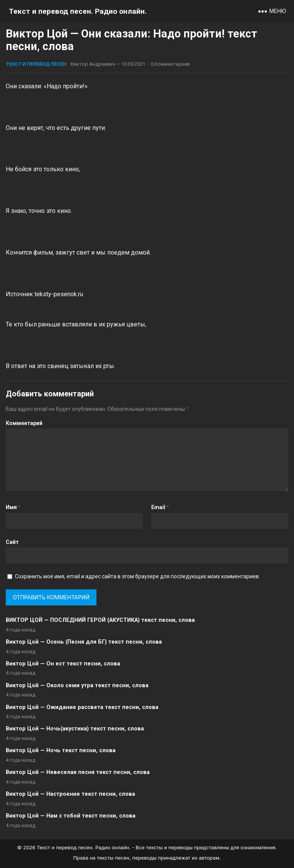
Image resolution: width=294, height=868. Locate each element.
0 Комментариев (170, 64)
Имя (13, 507)
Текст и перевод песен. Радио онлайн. (78, 11)
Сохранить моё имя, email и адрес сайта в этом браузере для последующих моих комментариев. (137, 576)
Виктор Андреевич (93, 64)
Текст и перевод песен (36, 64)
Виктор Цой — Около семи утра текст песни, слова (77, 685)
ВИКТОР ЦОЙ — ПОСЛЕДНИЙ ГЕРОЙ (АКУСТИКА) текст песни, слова (100, 620)
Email (160, 507)
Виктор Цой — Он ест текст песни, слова (63, 664)
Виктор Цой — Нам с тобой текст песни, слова (71, 816)
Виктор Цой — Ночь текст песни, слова (61, 750)
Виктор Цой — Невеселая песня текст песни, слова (78, 772)
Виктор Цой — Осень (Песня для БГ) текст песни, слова (84, 642)
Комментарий (24, 423)
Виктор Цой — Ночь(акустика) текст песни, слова (75, 729)
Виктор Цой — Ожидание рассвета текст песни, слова (82, 707)
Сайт (12, 542)
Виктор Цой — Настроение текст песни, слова (70, 794)
